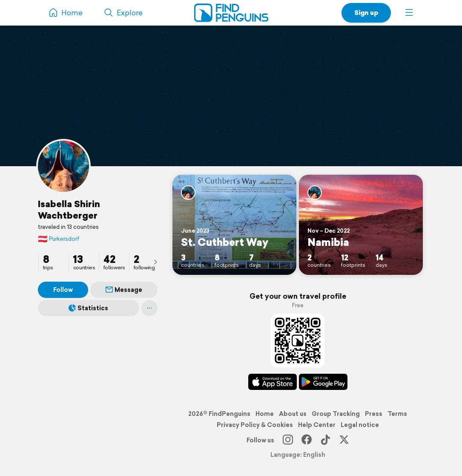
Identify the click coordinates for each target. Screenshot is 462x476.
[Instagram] (288, 440)
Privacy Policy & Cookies (255, 425)
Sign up (366, 13)
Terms (397, 414)
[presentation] (155, 262)
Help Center (317, 425)
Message (124, 290)
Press (374, 414)
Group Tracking (336, 414)
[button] (409, 13)
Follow (63, 290)
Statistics (88, 308)
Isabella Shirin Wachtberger (69, 209)
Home (265, 414)
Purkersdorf (59, 239)
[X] (344, 440)
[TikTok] (325, 440)
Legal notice (360, 425)
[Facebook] (307, 440)
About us (293, 414)
